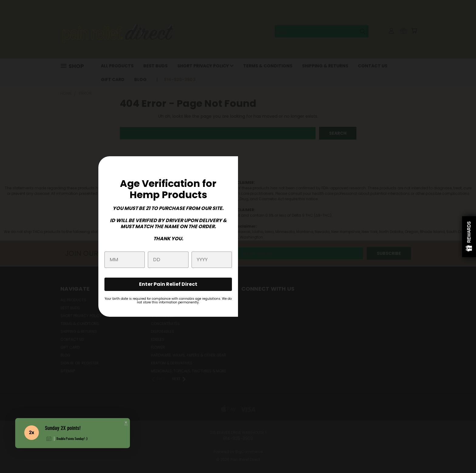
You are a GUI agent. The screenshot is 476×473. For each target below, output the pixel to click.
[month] (125, 260)
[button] (126, 423)
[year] (212, 260)
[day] (168, 260)
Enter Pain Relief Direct (168, 284)
